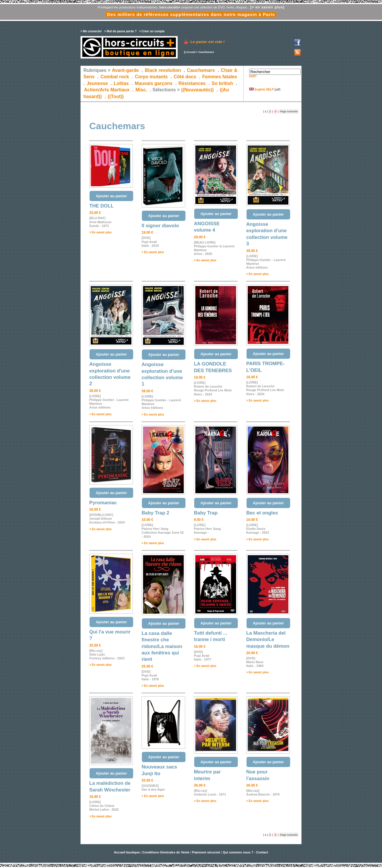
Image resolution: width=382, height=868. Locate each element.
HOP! (253, 76)
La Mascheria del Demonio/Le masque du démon (268, 640)
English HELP (261, 89)
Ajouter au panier (111, 196)
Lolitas (121, 83)
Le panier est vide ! (208, 42)
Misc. (141, 90)
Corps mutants (152, 77)
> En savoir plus (100, 232)
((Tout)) (116, 96)
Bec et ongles (262, 513)
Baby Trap (206, 513)
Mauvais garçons (153, 83)
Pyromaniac (103, 503)
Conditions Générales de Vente (166, 852)
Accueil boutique (127, 852)
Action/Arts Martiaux (107, 90)
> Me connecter (91, 31)
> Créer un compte (152, 31)
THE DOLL (101, 206)
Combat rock (115, 77)
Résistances (192, 83)
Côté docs (185, 77)
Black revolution (163, 70)
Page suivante (289, 111)
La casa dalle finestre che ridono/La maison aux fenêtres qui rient (162, 646)
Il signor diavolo (160, 226)
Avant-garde (125, 70)
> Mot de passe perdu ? (120, 31)
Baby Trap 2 (155, 513)
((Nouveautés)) (197, 90)
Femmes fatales (219, 77)
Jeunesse (97, 83)
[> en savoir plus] (267, 7)
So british (222, 83)
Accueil (191, 52)
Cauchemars (201, 70)
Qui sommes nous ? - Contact (245, 852)
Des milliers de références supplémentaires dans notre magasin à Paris (191, 14)
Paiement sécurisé (206, 852)
